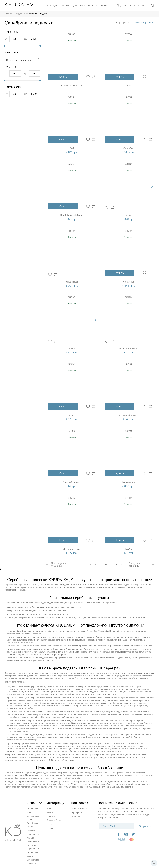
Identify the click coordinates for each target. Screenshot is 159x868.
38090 (72, 297)
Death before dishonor (72, 215)
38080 (72, 498)
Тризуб (128, 86)
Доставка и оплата (85, 5)
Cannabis (128, 148)
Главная (9, 14)
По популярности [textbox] (143, 23)
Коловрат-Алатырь (72, 86)
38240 (128, 97)
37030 (128, 34)
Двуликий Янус (72, 549)
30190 (128, 297)
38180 (72, 431)
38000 (72, 97)
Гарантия (75, 816)
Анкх (72, 415)
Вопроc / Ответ (54, 820)
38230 (72, 364)
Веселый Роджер (72, 482)
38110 (72, 231)
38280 (128, 364)
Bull (72, 148)
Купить (63, 77)
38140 (128, 164)
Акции (65, 5)
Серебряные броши (33, 810)
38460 (72, 34)
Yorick (72, 349)
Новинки (51, 816)
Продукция (51, 5)
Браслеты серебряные (33, 847)
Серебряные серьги (33, 854)
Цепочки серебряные (33, 832)
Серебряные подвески (33, 861)
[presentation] (152, 186)
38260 (72, 164)
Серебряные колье (33, 818)
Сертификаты (78, 812)
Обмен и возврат (79, 809)
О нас (49, 824)
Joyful (128, 215)
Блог (104, 5)
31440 (128, 498)
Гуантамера (128, 482)
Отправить (145, 826)
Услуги (50, 828)
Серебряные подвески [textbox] (18, 60)
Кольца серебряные (33, 840)
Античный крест (128, 415)
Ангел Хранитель (128, 349)
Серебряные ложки (33, 825)
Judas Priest (72, 282)
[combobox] (23, 59)
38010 (128, 231)
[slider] (5, 46)
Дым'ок (128, 549)
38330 (128, 431)
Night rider (128, 282)
